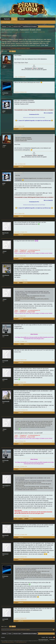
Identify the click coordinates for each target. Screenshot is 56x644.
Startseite (7, 19)
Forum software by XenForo (13, 641)
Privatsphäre (52, 640)
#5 (53, 214)
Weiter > (14, 51)
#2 (53, 92)
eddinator (5, 379)
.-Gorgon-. (16, 129)
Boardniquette (28, 68)
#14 (53, 441)
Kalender (22, 19)
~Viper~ (31, 32)
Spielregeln (40, 68)
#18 (53, 557)
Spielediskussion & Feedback (18, 32)
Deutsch (3, 637)
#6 (53, 232)
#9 (53, 316)
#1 (53, 77)
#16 (53, 516)
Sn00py (21, 283)
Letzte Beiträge (6, 22)
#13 (53, 410)
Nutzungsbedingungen (43, 640)
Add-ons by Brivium (14, 642)
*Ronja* (16, 283)
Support (35, 68)
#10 (53, 341)
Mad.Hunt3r (5, 233)
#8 (53, 280)
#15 (53, 466)
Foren (14, 19)
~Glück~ (5, 251)
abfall (4, 111)
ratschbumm (6, 275)
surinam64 (5, 361)
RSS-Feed (54, 637)
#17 (53, 535)
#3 (53, 126)
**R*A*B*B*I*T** (6, 486)
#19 (53, 600)
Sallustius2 (5, 554)
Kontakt (43, 637)
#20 (53, 618)
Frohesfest (5, 93)
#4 (53, 164)
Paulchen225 (6, 401)
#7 (53, 256)
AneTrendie (5, 335)
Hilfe (47, 637)
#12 (53, 382)
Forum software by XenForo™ (37, 641)
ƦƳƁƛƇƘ (26, 519)
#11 (53, 360)
